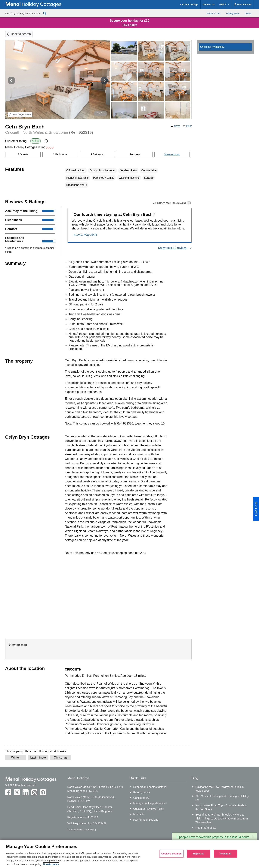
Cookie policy (141, 798)
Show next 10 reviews (173, 248)
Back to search (21, 34)
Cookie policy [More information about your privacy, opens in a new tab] (51, 864)
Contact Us (209, 5)
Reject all (199, 854)
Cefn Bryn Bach (25, 127)
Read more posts (206, 828)
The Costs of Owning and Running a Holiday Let (222, 798)
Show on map (172, 154)
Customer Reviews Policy (149, 809)
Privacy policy (142, 792)
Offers (248, 14)
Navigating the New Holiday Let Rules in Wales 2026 (220, 789)
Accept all (225, 854)
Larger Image (20, 114)
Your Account (243, 4)
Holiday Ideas (232, 14)
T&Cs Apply (129, 25)
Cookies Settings (171, 854)
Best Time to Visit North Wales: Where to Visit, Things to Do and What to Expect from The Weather (222, 818)
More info (139, 814)
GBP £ (224, 5)
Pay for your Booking (146, 820)
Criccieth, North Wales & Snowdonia (49, 132)
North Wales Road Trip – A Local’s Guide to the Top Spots (221, 807)
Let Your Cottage (189, 5)
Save (177, 126)
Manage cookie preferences (150, 803)
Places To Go (213, 14)
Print (189, 126)
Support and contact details (150, 787)
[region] (129, 854)
